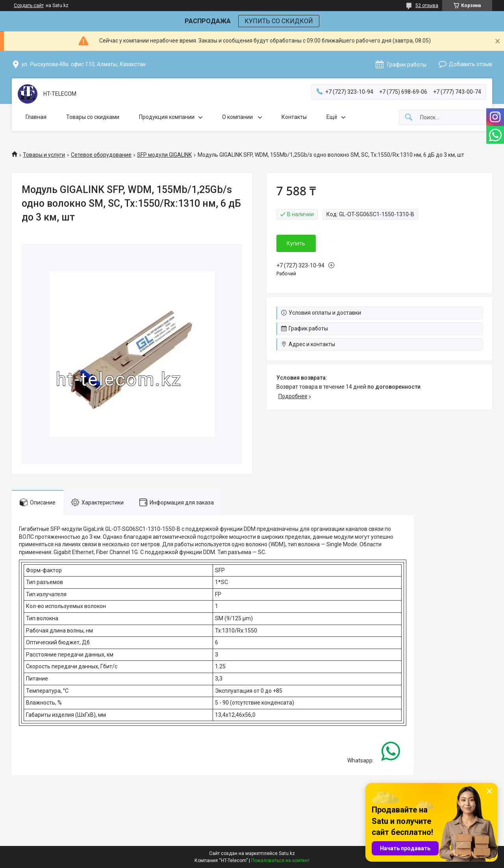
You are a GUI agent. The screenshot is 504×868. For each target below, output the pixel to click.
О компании (238, 117)
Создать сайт (29, 6)
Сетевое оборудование (101, 155)
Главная (36, 117)
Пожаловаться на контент (280, 861)
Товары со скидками (93, 117)
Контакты (294, 117)
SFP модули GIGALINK (164, 155)
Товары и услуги (44, 155)
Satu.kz (287, 853)
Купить (296, 243)
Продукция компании (167, 117)
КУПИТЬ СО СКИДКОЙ (279, 21)
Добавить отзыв (471, 64)
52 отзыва (427, 6)
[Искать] (409, 118)
